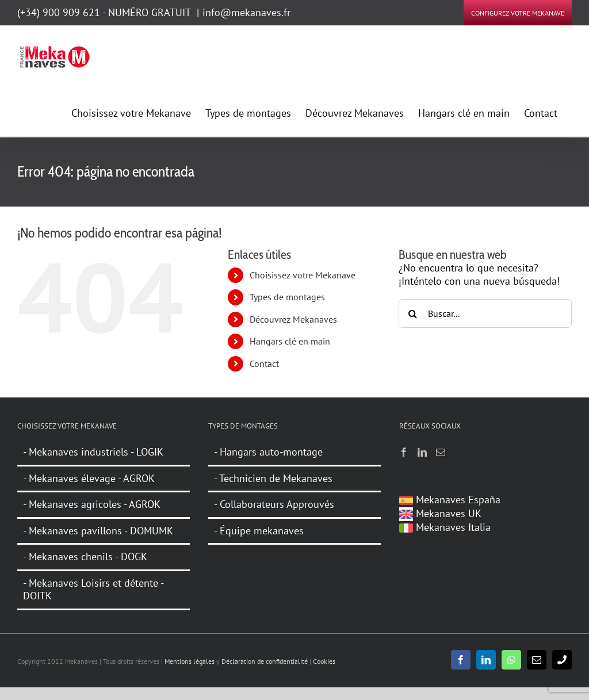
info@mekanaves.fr (246, 12)
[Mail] (441, 452)
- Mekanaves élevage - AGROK (89, 478)
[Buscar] (413, 313)
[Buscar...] (485, 313)
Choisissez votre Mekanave (303, 275)
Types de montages (287, 297)
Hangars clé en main (290, 341)
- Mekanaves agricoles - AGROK (92, 504)
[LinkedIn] (422, 452)
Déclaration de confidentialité (265, 661)
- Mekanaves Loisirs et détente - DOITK (93, 590)
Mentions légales (190, 661)
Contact (264, 364)
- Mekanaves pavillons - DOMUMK (98, 531)
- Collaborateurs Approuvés (274, 504)
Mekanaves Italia (445, 527)
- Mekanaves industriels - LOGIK (93, 452)
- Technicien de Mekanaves (273, 478)
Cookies (324, 661)
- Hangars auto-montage (268, 452)
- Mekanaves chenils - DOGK (85, 556)
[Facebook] (404, 452)
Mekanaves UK (440, 513)
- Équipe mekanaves (259, 531)
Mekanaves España (450, 500)
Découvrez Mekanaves (293, 319)
